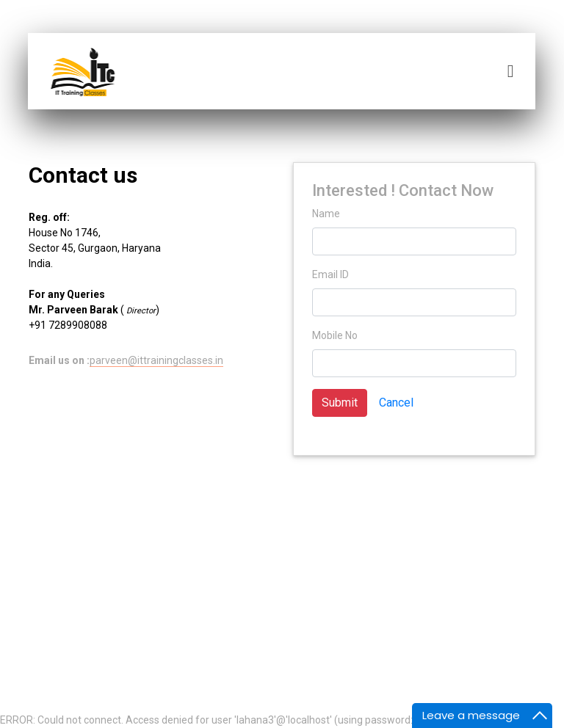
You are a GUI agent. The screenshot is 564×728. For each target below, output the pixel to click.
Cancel (396, 403)
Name (326, 214)
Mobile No (335, 335)
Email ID (330, 274)
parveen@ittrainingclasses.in (156, 360)
